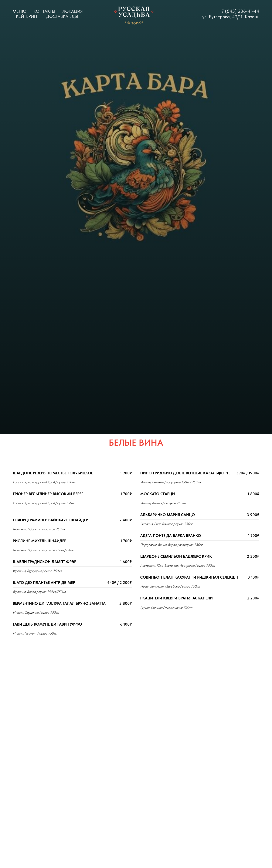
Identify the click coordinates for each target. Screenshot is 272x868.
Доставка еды (62, 16)
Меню (20, 11)
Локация (73, 11)
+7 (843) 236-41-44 (239, 11)
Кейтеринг (28, 16)
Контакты (44, 11)
